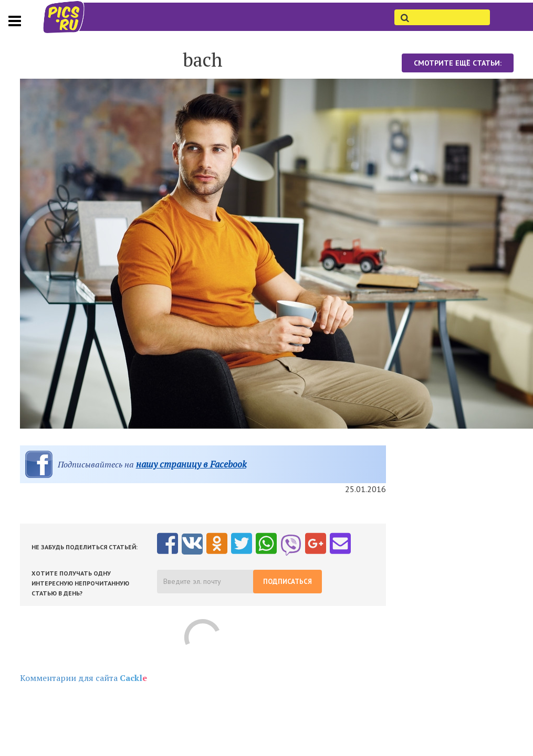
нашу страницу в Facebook (191, 464)
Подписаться (288, 582)
